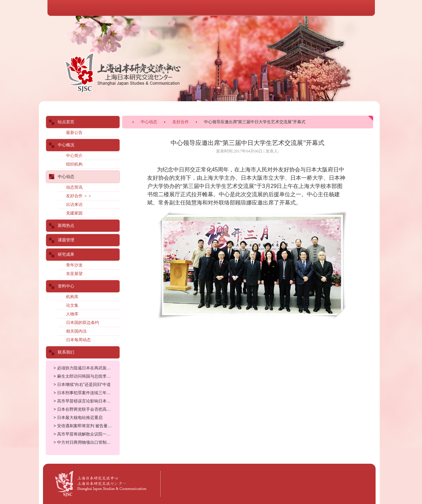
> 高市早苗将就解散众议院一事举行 (86, 434)
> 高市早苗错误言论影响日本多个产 (86, 401)
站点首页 (66, 122)
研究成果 (66, 254)
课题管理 (66, 240)
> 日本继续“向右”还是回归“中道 (82, 385)
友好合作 (181, 122)
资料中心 (66, 286)
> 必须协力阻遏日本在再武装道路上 (86, 368)
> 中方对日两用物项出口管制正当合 (86, 442)
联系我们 (66, 352)
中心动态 (149, 122)
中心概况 (66, 145)
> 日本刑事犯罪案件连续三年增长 (84, 393)
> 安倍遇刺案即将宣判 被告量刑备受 (87, 426)
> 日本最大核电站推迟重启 (78, 418)
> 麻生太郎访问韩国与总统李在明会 (86, 376)
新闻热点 (66, 225)
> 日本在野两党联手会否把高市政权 (86, 409)
